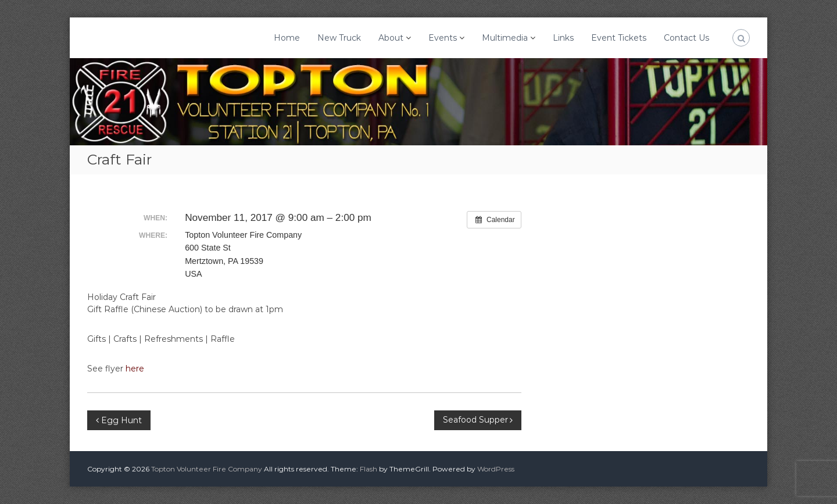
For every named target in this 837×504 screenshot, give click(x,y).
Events (443, 38)
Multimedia (505, 38)
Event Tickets (619, 38)
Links (563, 38)
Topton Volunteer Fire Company (207, 469)
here (135, 369)
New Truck (339, 38)
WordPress (496, 469)
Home (287, 38)
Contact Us (686, 38)
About (391, 38)
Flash (369, 469)
